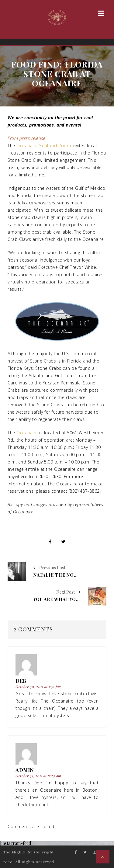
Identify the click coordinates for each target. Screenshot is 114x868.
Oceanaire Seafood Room (44, 146)
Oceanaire (27, 433)
